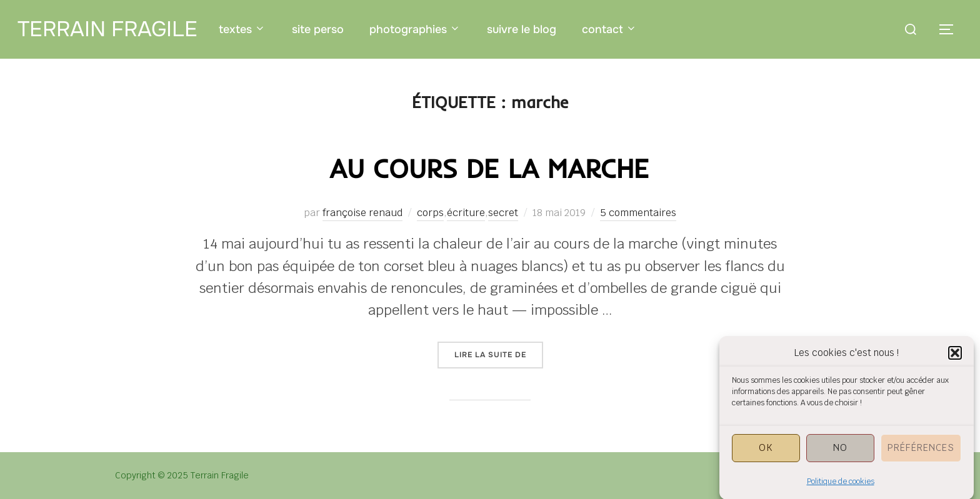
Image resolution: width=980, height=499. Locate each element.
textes (242, 29)
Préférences (921, 453)
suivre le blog (522, 29)
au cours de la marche (489, 168)
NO (840, 453)
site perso (318, 29)
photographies (415, 29)
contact (610, 29)
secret (503, 213)
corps (430, 213)
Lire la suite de (499, 354)
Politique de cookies (841, 487)
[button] (955, 358)
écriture (466, 213)
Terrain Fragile (107, 29)
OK (766, 453)
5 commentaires (638, 213)
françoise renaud (362, 213)
